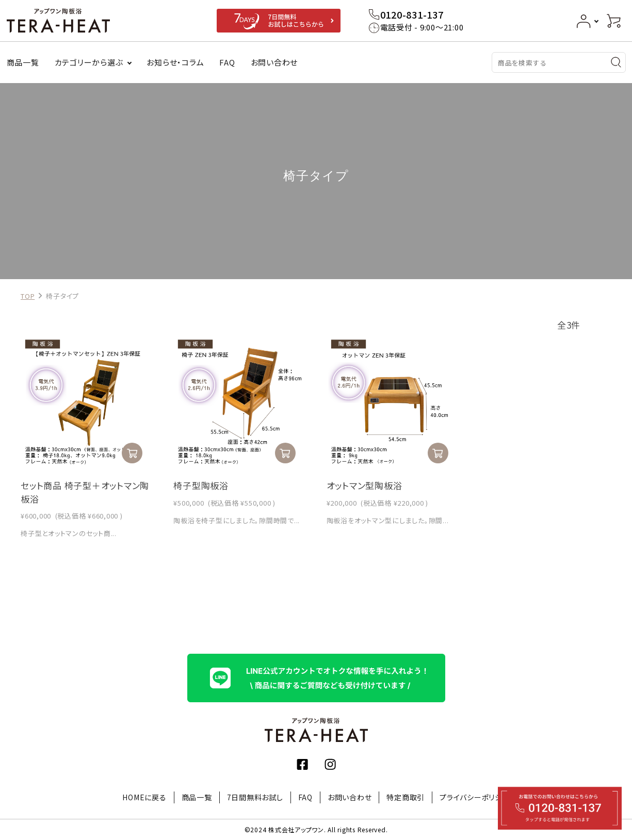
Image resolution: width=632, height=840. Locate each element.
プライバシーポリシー (475, 797)
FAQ (227, 62)
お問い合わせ (274, 62)
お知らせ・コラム (175, 62)
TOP (28, 296)
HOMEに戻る (144, 797)
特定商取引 (406, 797)
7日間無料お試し (255, 797)
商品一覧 (23, 62)
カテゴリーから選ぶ (89, 62)
